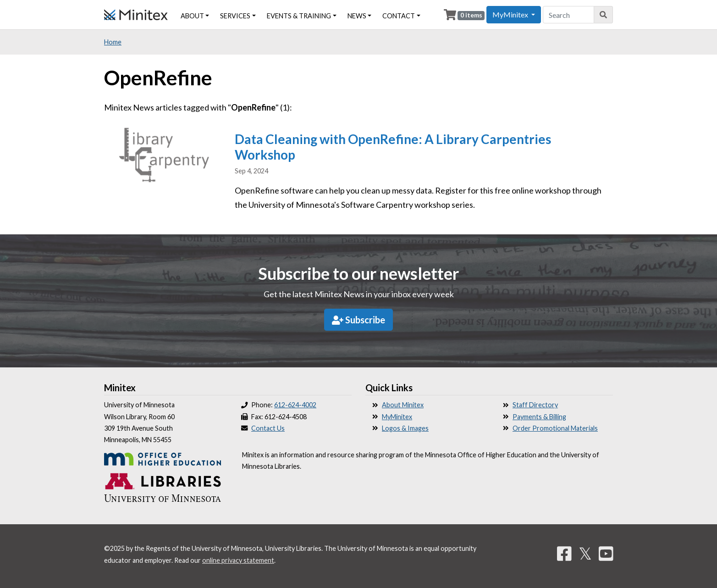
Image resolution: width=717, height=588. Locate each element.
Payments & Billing (539, 417)
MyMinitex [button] (511, 14)
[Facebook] (564, 553)
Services (235, 16)
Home (113, 42)
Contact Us (268, 428)
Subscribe (358, 320)
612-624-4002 (295, 405)
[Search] (604, 15)
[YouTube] (606, 553)
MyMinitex (397, 417)
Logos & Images (405, 428)
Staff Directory (535, 405)
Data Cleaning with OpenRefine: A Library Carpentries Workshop (393, 147)
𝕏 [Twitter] (585, 553)
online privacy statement (238, 560)
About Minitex (403, 405)
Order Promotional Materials (555, 428)
